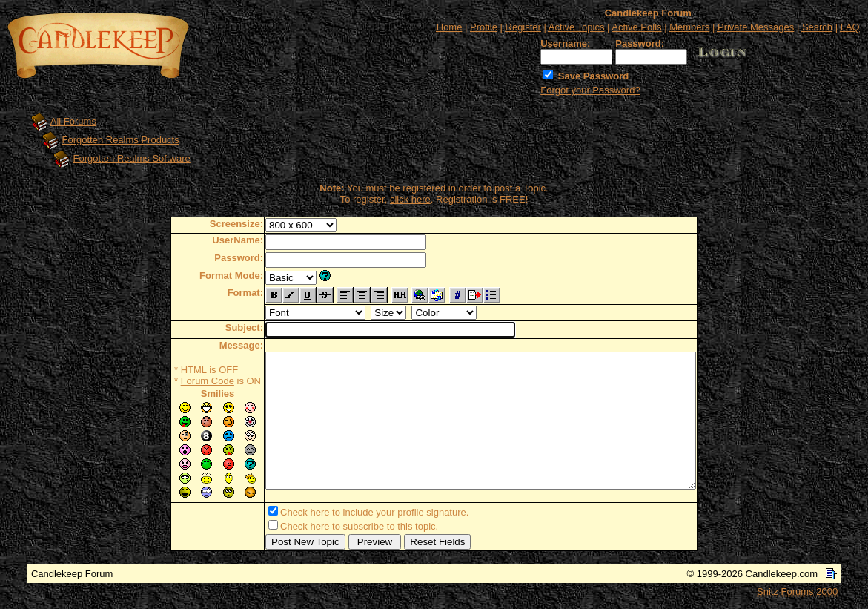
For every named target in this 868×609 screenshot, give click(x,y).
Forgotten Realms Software (132, 158)
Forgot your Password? (590, 90)
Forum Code (182, 381)
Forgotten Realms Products (121, 140)
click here (410, 199)
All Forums (73, 121)
